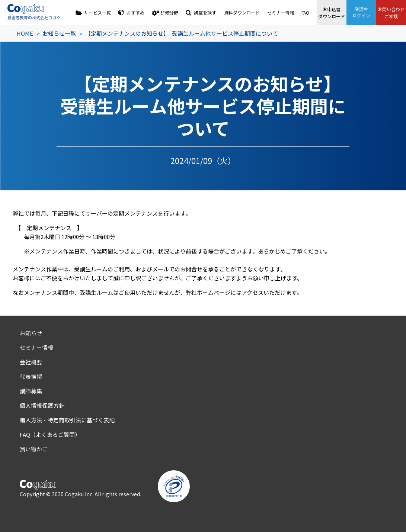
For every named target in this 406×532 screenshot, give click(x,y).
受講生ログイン (361, 12)
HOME (25, 33)
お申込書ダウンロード (332, 13)
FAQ (305, 12)
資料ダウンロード (242, 12)
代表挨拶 (31, 376)
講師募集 (31, 391)
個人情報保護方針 (42, 405)
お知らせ (31, 333)
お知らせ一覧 (59, 33)
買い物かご (34, 449)
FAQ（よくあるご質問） (50, 434)
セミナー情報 (281, 12)
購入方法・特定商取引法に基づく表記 (67, 420)
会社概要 (31, 362)
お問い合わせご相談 (391, 13)
